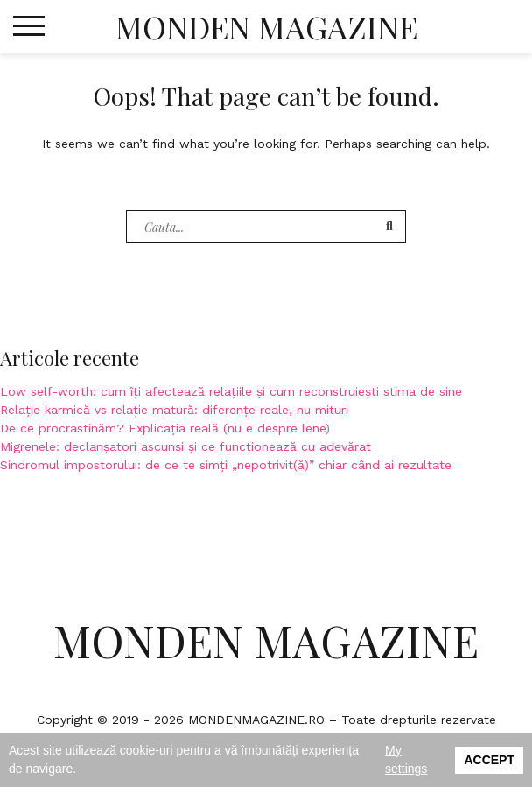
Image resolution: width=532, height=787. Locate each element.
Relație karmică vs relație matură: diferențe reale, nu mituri (174, 410)
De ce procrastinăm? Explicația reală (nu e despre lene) (165, 428)
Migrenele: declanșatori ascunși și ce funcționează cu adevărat (185, 446)
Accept (489, 760)
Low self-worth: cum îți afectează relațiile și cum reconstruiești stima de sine (231, 391)
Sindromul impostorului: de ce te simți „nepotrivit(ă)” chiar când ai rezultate (226, 465)
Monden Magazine (266, 26)
